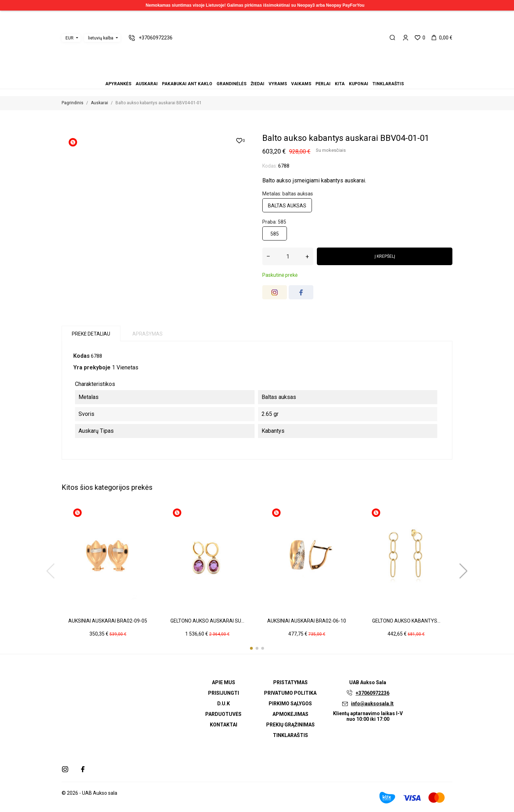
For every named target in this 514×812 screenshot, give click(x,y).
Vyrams (257, 74)
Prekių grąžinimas (290, 725)
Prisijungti (224, 693)
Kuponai (274, 74)
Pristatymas (290, 682)
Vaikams (261, 74)
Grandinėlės (249, 74)
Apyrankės (236, 74)
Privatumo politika (290, 693)
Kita (270, 74)
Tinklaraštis (278, 74)
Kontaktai (224, 725)
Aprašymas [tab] (148, 334)
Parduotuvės (223, 714)
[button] (251, 648)
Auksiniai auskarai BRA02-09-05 (108, 621)
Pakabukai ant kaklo (244, 74)
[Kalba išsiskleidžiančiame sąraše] (102, 38)
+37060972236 (372, 693)
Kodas (82, 356)
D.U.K (224, 704)
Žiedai (253, 74)
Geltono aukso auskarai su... (207, 621)
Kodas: (270, 166)
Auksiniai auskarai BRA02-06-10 (307, 621)
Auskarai (240, 74)
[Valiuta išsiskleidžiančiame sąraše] (71, 38)
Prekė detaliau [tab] (91, 334)
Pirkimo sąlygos (290, 704)
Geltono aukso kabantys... (406, 621)
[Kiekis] (288, 256)
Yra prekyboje (92, 367)
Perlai (265, 74)
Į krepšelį (385, 256)
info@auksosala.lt (372, 704)
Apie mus (224, 682)
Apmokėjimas (290, 714)
